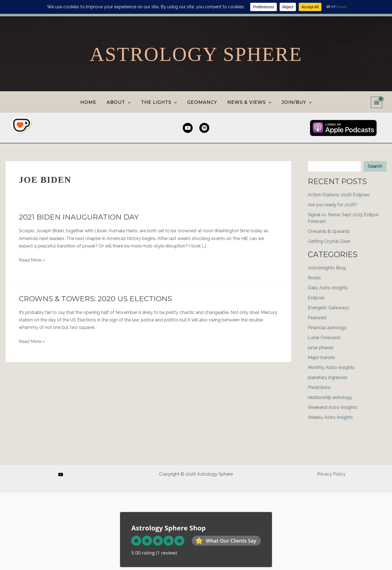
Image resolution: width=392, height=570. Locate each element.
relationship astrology (330, 397)
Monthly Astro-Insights (331, 367)
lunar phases (321, 348)
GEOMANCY (202, 102)
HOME (92, 102)
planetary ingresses (328, 377)
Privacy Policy (331, 474)
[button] (130, 102)
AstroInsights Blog (327, 268)
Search (375, 166)
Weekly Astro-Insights (330, 417)
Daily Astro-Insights (328, 288)
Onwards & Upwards (329, 231)
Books (314, 278)
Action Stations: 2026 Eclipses (339, 195)
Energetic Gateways (328, 308)
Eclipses (316, 298)
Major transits (322, 358)
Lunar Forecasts (324, 338)
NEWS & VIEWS (247, 102)
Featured (317, 318)
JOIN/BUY (293, 102)
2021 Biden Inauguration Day (79, 217)
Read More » (32, 260)
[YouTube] (61, 474)
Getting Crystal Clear (329, 241)
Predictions (319, 387)
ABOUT (121, 102)
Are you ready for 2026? (333, 205)
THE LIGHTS (160, 102)
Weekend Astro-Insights (332, 407)
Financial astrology (327, 328)
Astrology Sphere (196, 54)
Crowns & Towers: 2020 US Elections (95, 299)
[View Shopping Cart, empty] (376, 102)
